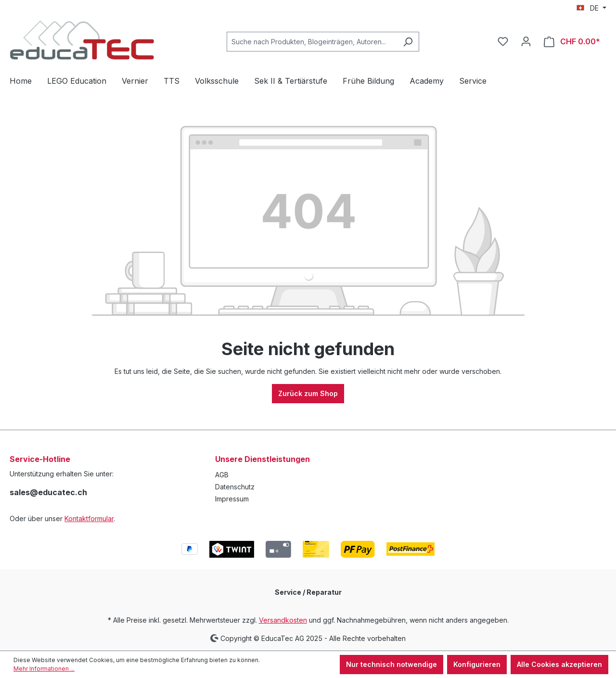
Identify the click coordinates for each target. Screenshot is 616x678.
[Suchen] (408, 42)
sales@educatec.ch (48, 492)
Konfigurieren (477, 664)
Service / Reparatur (308, 592)
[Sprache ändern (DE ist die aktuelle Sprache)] (591, 8)
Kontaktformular (89, 518)
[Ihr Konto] (526, 41)
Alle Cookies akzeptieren (559, 664)
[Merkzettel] (503, 41)
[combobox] (312, 42)
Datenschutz (235, 487)
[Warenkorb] (572, 42)
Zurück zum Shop (308, 393)
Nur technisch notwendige (391, 664)
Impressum (232, 499)
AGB (222, 475)
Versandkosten (283, 620)
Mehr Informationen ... (44, 669)
